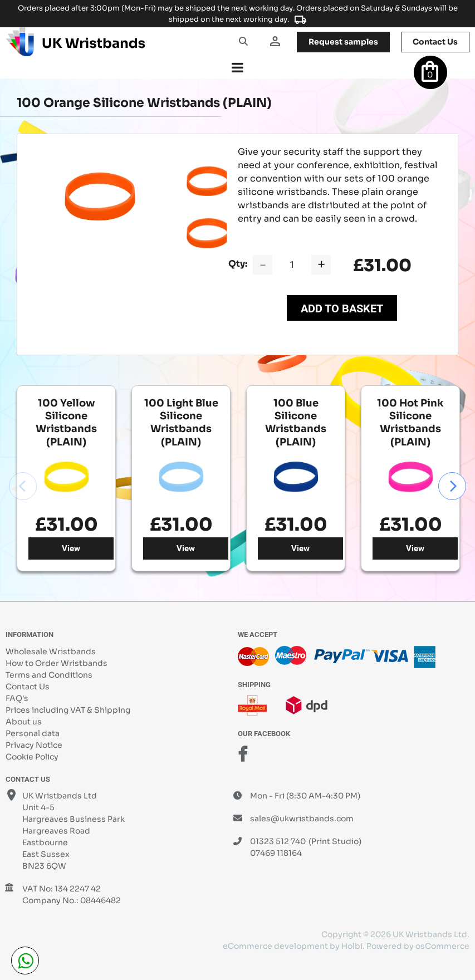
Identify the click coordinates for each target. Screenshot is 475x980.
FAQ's (17, 698)
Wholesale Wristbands (51, 651)
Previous (23, 486)
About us (24, 722)
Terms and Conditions (49, 675)
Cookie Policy (32, 757)
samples (343, 42)
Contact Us (28, 687)
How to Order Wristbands (57, 663)
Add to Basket (342, 308)
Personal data (33, 733)
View (71, 548)
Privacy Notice (34, 745)
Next (452, 486)
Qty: (238, 264)
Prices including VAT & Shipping (68, 710)
